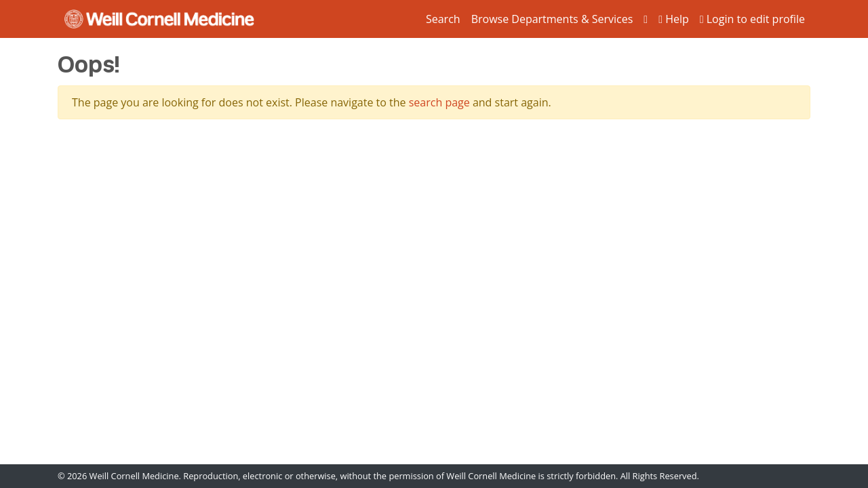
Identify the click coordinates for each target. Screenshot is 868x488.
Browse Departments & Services (552, 19)
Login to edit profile (752, 19)
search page (439, 102)
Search (443, 19)
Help (674, 19)
